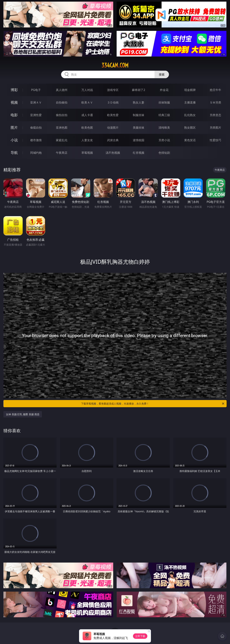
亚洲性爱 (36, 115)
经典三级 (164, 115)
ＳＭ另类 (215, 102)
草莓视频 (87, 153)
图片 (14, 127)
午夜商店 (62, 153)
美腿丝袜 (139, 128)
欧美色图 (87, 128)
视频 (14, 102)
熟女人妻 (139, 102)
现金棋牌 (190, 90)
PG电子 (36, 90)
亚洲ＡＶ (36, 102)
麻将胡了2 (138, 90)
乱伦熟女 (190, 115)
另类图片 (215, 128)
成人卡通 (87, 115)
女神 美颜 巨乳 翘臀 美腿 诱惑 (23, 414)
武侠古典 (113, 140)
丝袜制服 (164, 102)
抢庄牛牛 (215, 90)
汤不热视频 (113, 153)
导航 (14, 153)
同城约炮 (36, 153)
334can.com (115, 65)
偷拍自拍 (62, 115)
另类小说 (164, 140)
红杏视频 (139, 153)
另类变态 (215, 115)
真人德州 (62, 90)
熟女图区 (190, 128)
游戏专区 (113, 90)
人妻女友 (87, 140)
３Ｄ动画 (113, 102)
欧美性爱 (113, 115)
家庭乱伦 (62, 140)
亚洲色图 (62, 128)
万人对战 (87, 90)
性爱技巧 (215, 140)
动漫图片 (113, 128)
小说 (14, 140)
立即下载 (140, 636)
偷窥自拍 (36, 128)
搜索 (162, 74)
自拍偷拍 (62, 102)
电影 (14, 115)
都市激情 (36, 140)
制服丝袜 (139, 115)
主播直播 (190, 102)
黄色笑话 (190, 140)
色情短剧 (164, 153)
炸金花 (164, 90)
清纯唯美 (164, 128)
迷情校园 (139, 140)
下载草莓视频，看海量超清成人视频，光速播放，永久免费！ (153, 404)
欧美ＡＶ (87, 102)
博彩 (14, 90)
